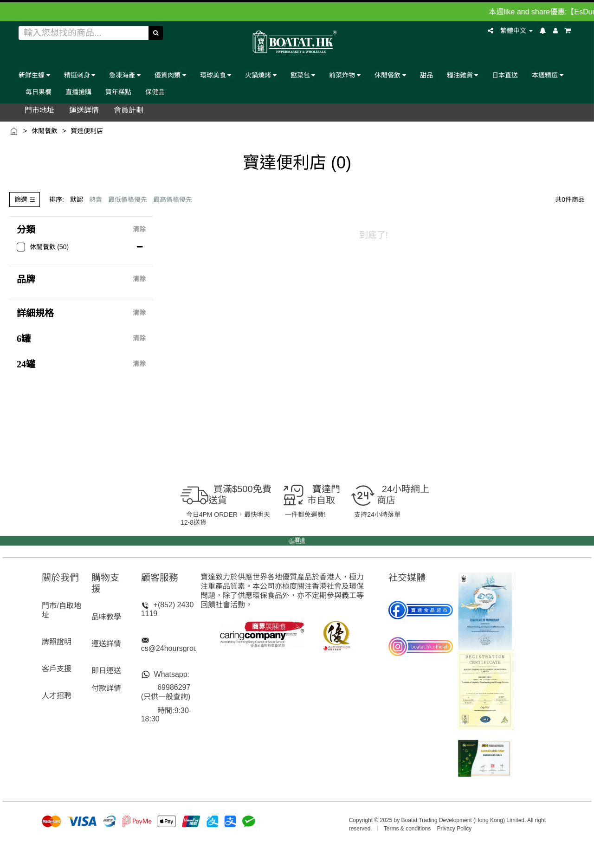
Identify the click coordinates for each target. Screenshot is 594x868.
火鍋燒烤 (261, 75)
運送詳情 (106, 644)
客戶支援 (57, 669)
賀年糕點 (118, 92)
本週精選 (548, 75)
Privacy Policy (455, 829)
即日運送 (106, 671)
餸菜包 (303, 75)
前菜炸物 (345, 75)
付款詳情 (106, 688)
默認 (77, 199)
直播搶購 (78, 92)
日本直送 (505, 75)
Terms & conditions (407, 829)
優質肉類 (170, 75)
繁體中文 (517, 31)
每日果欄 (39, 92)
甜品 (426, 75)
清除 (139, 230)
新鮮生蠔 (34, 75)
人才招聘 (57, 696)
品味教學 (106, 617)
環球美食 (216, 75)
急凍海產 (125, 75)
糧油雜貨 (463, 75)
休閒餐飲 (390, 75)
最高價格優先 (173, 199)
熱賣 (96, 199)
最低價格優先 (128, 199)
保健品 (155, 92)
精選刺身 (80, 75)
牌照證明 (57, 642)
